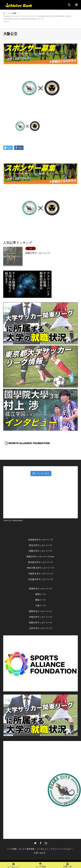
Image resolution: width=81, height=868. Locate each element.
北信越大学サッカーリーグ (41, 579)
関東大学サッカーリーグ (40, 551)
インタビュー (43, 849)
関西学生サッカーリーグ (40, 611)
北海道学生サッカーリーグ (41, 540)
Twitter (35, 843)
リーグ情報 (12, 849)
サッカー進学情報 (27, 849)
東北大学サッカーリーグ (40, 545)
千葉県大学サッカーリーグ (41, 574)
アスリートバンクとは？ (61, 849)
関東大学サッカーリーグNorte (40, 557)
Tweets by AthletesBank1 (13, 520)
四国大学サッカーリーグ (40, 623)
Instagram (46, 843)
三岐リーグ (40, 606)
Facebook (41, 843)
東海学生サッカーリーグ (40, 589)
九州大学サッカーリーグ (40, 628)
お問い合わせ (40, 853)
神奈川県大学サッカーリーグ (40, 568)
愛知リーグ (40, 600)
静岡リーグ (40, 594)
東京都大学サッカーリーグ (41, 562)
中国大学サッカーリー (39, 617)
